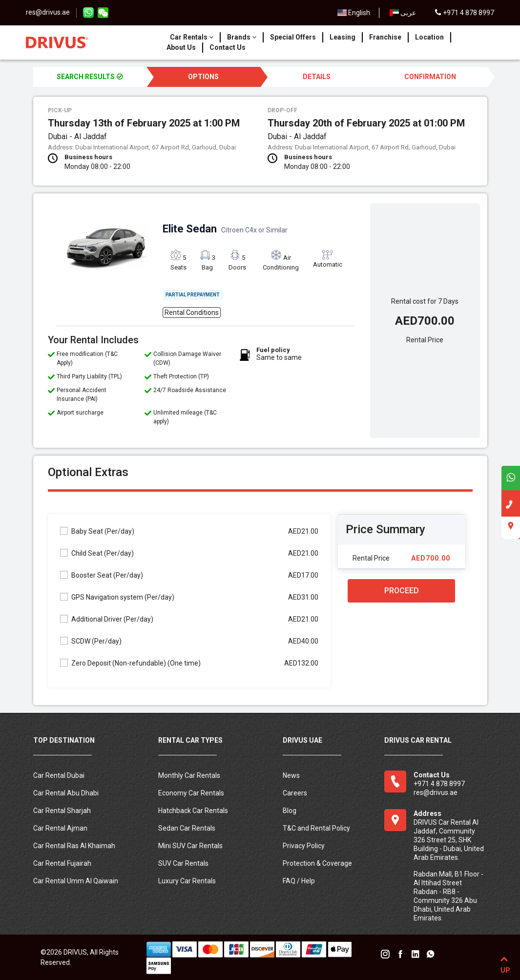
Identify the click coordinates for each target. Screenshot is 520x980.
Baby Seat (97, 531)
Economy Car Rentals (191, 793)
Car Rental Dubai (59, 775)
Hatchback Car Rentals (193, 811)
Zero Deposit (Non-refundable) (130, 663)
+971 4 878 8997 (465, 13)
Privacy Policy (304, 846)
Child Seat (97, 553)
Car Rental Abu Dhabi (66, 793)
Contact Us (228, 47)
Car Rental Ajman (60, 828)
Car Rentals (192, 37)
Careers (295, 793)
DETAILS (317, 77)
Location (429, 37)
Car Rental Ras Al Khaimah (74, 846)
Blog (290, 811)
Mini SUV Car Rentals (190, 846)
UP (504, 963)
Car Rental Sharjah (62, 811)
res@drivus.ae (48, 12)
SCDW (91, 641)
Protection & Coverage (317, 863)
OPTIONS (203, 77)
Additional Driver (107, 619)
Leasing (343, 37)
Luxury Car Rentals (187, 881)
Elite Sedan (225, 229)
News (291, 775)
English (354, 13)
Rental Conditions (192, 313)
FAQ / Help (299, 881)
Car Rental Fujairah (62, 863)
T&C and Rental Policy (316, 828)
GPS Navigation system (117, 597)
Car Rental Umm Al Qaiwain (76, 881)
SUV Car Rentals (183, 863)
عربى (403, 13)
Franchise (385, 37)
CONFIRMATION (430, 77)
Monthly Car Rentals (189, 775)
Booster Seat (102, 575)
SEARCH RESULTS (90, 77)
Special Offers (293, 37)
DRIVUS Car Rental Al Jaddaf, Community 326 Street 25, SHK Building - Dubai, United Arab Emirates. (449, 840)
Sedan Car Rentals (187, 828)
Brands (242, 37)
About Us (181, 47)
